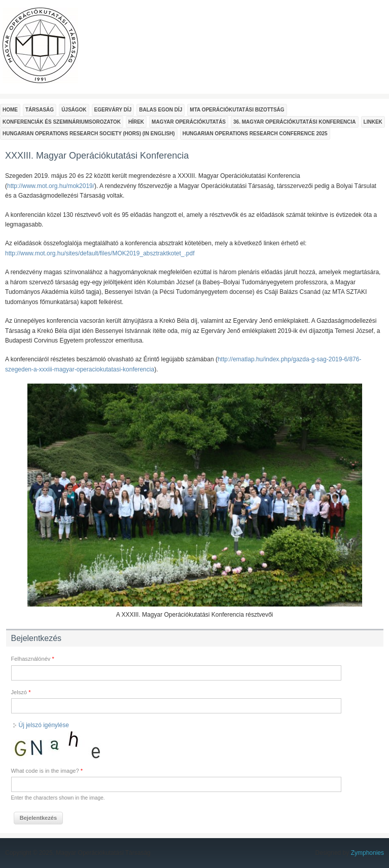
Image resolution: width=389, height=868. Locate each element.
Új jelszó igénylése (44, 725)
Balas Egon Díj (161, 110)
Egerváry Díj (113, 110)
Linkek (373, 122)
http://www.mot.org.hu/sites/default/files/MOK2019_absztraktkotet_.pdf (100, 253)
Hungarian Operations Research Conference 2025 (255, 134)
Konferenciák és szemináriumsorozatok (62, 122)
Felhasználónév (33, 659)
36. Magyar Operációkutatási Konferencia (295, 122)
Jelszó (21, 692)
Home (10, 110)
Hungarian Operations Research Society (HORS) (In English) (89, 134)
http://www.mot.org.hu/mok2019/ (51, 186)
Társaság (40, 110)
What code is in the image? (47, 771)
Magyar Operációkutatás (189, 122)
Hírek (136, 122)
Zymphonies (367, 853)
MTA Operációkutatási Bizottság (237, 110)
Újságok (74, 110)
